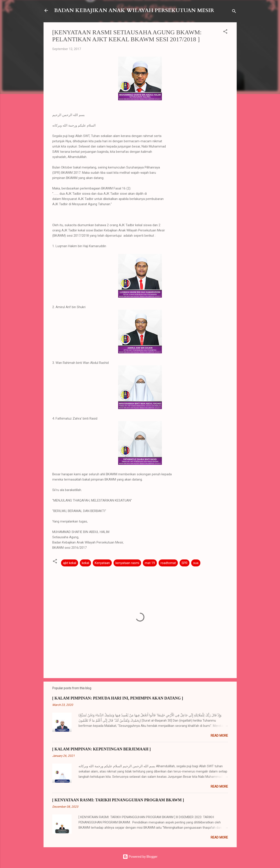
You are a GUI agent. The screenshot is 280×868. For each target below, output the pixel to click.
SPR (185, 563)
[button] (225, 32)
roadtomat (168, 563)
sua (196, 563)
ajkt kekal (70, 563)
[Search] (234, 12)
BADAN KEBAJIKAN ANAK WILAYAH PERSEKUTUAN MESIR (134, 10)
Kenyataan (102, 563)
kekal (85, 563)
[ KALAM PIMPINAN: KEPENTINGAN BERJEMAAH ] (101, 749)
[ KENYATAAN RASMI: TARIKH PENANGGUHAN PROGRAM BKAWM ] (118, 800)
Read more (219, 736)
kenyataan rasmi (127, 563)
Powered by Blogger (140, 857)
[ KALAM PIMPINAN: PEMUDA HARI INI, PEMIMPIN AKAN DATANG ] (118, 698)
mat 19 (150, 563)
